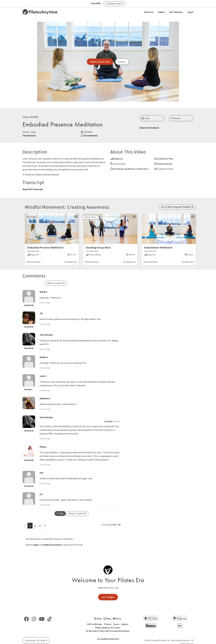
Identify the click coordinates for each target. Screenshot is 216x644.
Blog (107, 619)
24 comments (91, 135)
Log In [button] (122, 62)
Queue (176, 118)
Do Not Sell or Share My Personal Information (108, 631)
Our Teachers (176, 12)
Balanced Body (165, 164)
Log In (190, 12)
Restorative (143, 169)
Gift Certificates (95, 624)
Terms (116, 624)
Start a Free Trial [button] (100, 62)
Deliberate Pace (165, 159)
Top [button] (60, 513)
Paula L (43, 447)
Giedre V (44, 357)
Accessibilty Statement (108, 639)
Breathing (118, 169)
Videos (161, 12)
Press (117, 619)
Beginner (118, 159)
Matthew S (45, 398)
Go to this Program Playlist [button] (177, 207)
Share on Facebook (149, 128)
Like (146, 118)
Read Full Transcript (33, 189)
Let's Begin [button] (108, 597)
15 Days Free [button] (114, 4)
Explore (125, 624)
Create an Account (51, 545)
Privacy (108, 624)
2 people (108, 421)
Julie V (43, 376)
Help (98, 619)
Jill (41, 313)
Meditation (130, 169)
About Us (149, 12)
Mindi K (43, 292)
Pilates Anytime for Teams (108, 628)
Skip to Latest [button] (56, 283)
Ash (41, 473)
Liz (41, 494)
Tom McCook (29, 135)
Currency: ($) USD (36, 640)
